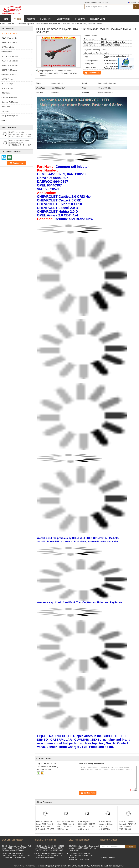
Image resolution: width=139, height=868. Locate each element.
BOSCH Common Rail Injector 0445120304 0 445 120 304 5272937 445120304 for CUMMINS (65, 827)
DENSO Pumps (7, 88)
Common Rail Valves (9, 98)
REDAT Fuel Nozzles (9, 70)
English (135, 2)
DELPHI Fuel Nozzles (10, 61)
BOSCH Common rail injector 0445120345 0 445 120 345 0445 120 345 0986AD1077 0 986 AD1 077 (45, 827)
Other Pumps (6, 93)
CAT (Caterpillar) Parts (10, 116)
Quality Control (63, 19)
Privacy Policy (19, 866)
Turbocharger (7, 111)
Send (131, 847)
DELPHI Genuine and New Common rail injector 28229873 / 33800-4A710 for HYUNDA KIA (84, 848)
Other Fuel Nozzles (9, 75)
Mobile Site (105, 861)
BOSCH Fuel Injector (25, 24)
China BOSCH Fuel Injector (36, 866)
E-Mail (104, 858)
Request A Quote (98, 19)
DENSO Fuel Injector (9, 43)
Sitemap (111, 858)
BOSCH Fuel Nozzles (10, 56)
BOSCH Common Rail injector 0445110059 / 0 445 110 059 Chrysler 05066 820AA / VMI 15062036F (16, 855)
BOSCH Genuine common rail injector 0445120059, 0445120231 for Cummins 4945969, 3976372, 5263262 (106, 828)
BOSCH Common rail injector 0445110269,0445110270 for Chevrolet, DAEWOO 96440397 (58, 73)
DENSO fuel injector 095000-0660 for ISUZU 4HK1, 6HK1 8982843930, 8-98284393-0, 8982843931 (49, 855)
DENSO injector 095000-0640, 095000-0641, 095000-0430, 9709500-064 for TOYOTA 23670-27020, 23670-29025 (50, 848)
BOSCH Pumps (7, 79)
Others (4, 120)
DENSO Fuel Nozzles (10, 65)
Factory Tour (46, 19)
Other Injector (7, 52)
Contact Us (80, 19)
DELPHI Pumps (7, 84)
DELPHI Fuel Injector (9, 38)
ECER (122, 866)
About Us (31, 19)
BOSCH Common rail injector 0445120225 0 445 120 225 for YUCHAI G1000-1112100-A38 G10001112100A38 (128, 828)
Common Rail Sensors (10, 102)
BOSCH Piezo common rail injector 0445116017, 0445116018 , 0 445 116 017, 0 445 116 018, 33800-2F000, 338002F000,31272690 (21, 145)
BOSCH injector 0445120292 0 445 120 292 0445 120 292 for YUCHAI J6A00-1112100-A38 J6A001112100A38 (86, 828)
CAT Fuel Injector (8, 47)
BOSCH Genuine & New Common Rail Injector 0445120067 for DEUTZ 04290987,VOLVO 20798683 (16, 848)
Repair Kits (6, 107)
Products (17, 19)
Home (5, 19)
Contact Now (93, 73)
